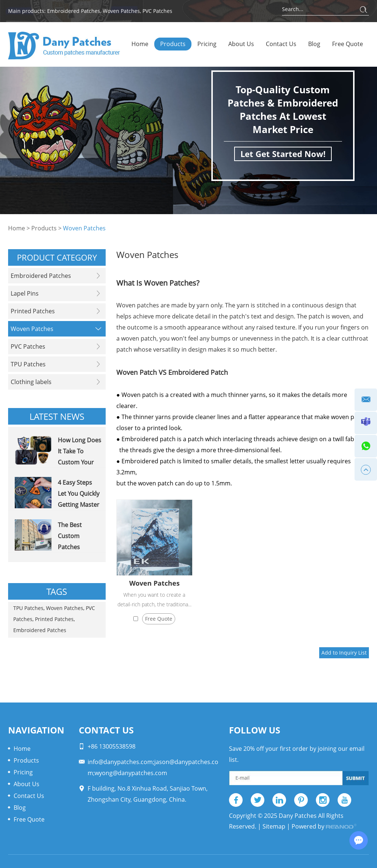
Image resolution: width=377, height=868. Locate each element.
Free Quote (348, 44)
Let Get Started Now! (283, 154)
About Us (241, 44)
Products (173, 44)
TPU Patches (28, 608)
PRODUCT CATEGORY (57, 257)
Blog (314, 44)
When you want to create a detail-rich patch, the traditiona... (154, 599)
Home (140, 44)
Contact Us (281, 44)
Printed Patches (54, 619)
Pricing (207, 44)
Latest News (57, 416)
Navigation (36, 730)
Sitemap (274, 826)
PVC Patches (157, 11)
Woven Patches (121, 11)
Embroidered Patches (74, 11)
